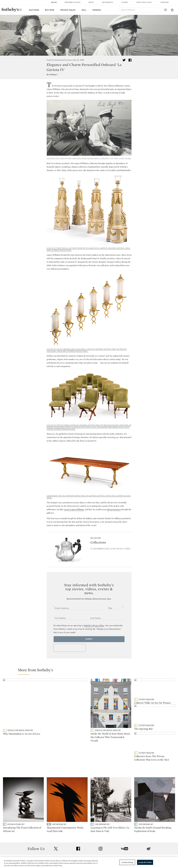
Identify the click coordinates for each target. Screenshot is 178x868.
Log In (54, 2)
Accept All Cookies (145, 862)
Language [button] (165, 2)
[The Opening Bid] (155, 716)
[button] (90, 671)
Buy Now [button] (50, 10)
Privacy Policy (84, 853)
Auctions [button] (34, 10)
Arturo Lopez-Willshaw (74, 509)
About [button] (91, 2)
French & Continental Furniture (59, 60)
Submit (89, 639)
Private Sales (68, 10)
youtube (125, 833)
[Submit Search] (158, 10)
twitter (56, 833)
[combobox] (140, 10)
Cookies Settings (127, 862)
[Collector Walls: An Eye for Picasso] (155, 688)
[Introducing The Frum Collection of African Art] (23, 784)
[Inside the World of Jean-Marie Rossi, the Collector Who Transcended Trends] (111, 704)
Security (109, 848)
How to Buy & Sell (144, 2)
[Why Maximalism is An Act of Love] (45, 704)
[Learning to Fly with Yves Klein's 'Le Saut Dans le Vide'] (111, 784)
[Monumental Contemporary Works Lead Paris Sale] (67, 784)
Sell (84, 10)
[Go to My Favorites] (165, 10)
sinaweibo (149, 833)
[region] (89, 862)
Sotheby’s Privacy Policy (94, 625)
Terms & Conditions (114, 853)
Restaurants (108, 2)
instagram (100, 833)
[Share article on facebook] (130, 60)
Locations (54, 853)
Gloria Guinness (114, 509)
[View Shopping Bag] (172, 10)
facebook (78, 833)
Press (80, 848)
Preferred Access (73, 2)
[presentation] (69, 648)
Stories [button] (125, 2)
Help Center (55, 848)
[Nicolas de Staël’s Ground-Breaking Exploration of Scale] (155, 784)
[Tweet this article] (124, 60)
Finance (97, 10)
